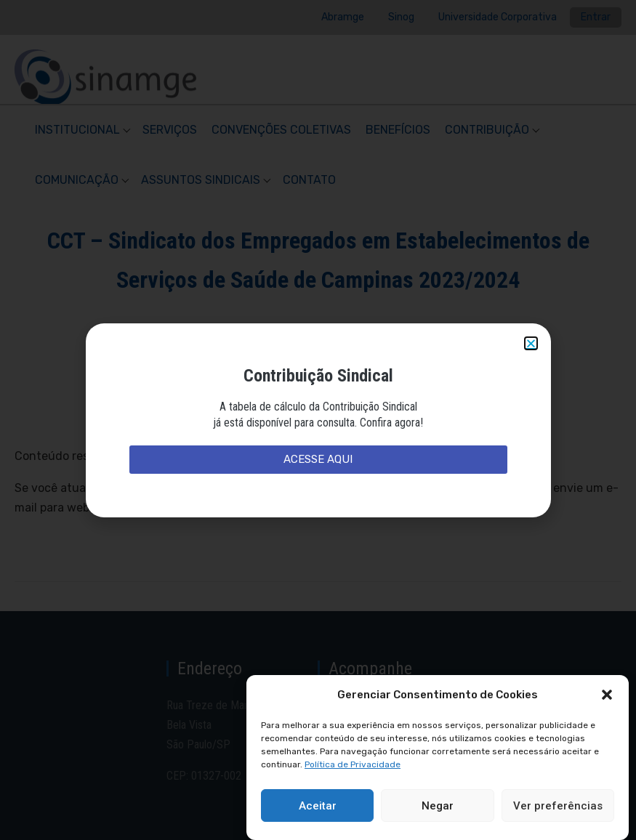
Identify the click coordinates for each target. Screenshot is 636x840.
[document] (318, 420)
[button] (607, 695)
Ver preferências (558, 806)
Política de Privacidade (353, 764)
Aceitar (318, 806)
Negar (438, 806)
